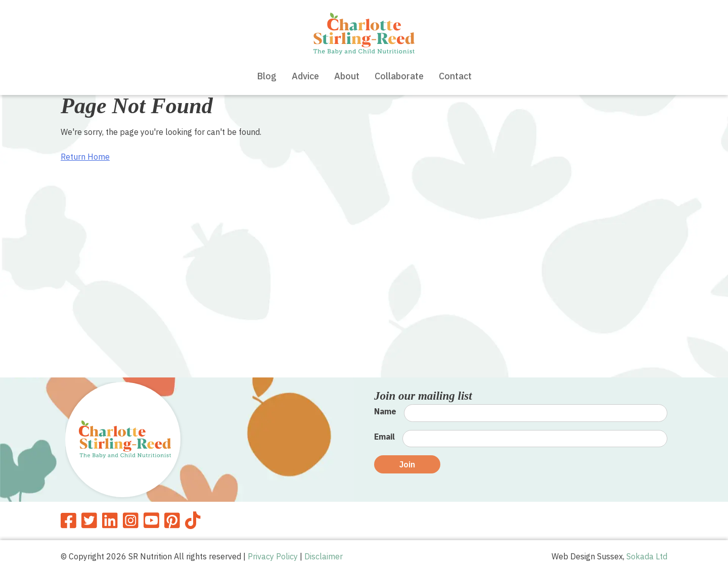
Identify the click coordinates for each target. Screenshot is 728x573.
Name (385, 411)
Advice (305, 76)
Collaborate (399, 76)
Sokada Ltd (647, 556)
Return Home (85, 157)
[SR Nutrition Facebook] (69, 520)
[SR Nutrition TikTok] (193, 520)
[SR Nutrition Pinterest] (172, 520)
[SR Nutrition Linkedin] (110, 520)
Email (384, 437)
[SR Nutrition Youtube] (151, 520)
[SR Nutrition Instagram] (131, 520)
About (347, 76)
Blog (267, 76)
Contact (455, 76)
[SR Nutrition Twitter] (89, 520)
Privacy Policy (273, 556)
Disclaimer (324, 556)
